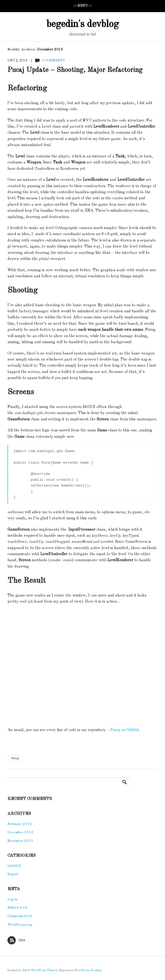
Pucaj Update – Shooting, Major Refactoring (75, 70)
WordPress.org (20, 925)
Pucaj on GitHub (125, 730)
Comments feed (19, 916)
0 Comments (53, 61)
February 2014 (20, 824)
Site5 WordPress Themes (40, 970)
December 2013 (20, 832)
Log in (12, 899)
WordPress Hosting (88, 970)
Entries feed (17, 908)
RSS (16, 940)
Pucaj (15, 758)
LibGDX (14, 866)
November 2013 (20, 841)
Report (13, 874)
